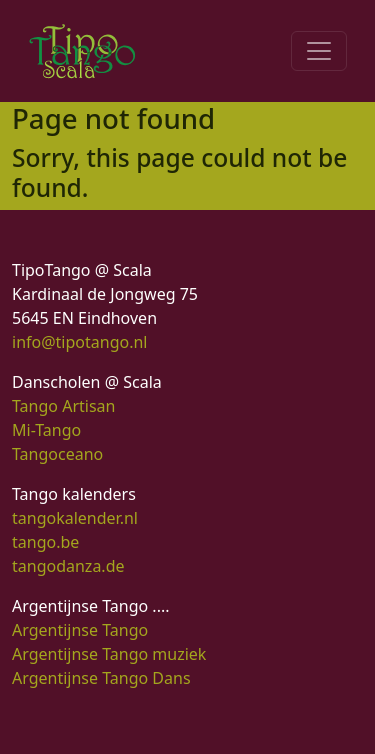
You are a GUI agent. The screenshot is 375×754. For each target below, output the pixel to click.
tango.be (45, 542)
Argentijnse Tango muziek (109, 654)
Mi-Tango (46, 430)
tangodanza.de (68, 566)
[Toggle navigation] (319, 51)
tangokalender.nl (75, 518)
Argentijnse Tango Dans (101, 678)
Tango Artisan (63, 406)
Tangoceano (57, 454)
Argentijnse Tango (80, 630)
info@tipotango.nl (79, 342)
